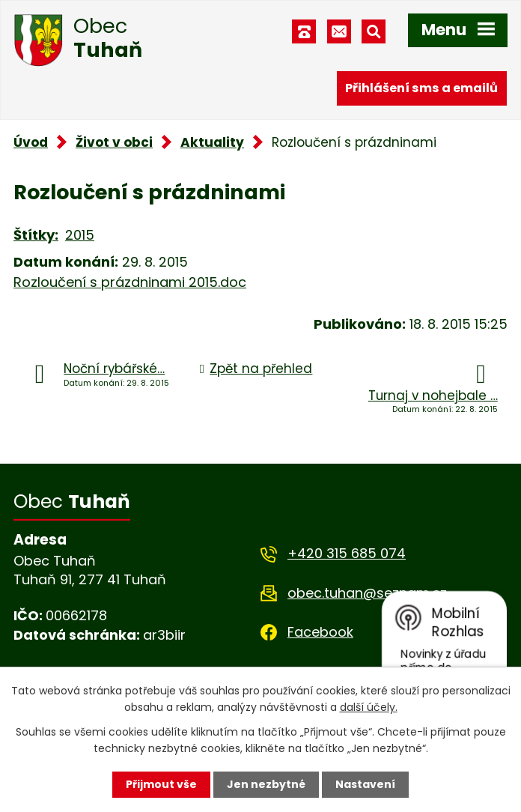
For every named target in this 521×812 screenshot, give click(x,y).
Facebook (320, 632)
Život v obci (114, 142)
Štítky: (36, 235)
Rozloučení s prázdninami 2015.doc (130, 282)
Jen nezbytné (266, 784)
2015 (80, 235)
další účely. (369, 707)
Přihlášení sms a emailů (421, 88)
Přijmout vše (161, 784)
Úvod (31, 142)
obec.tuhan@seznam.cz (367, 593)
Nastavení (365, 784)
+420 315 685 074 (347, 553)
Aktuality (212, 142)
